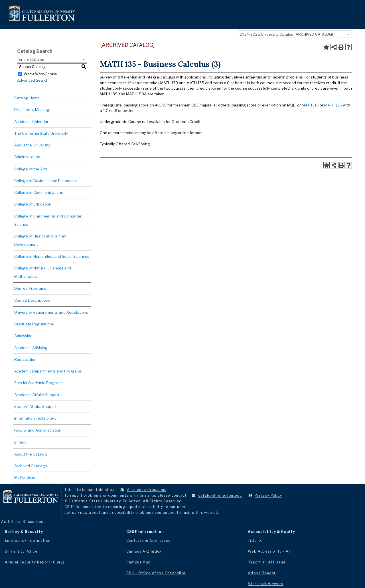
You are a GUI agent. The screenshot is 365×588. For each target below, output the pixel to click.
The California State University (41, 133)
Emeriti (20, 442)
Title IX (255, 540)
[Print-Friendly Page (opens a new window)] (341, 47)
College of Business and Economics (46, 181)
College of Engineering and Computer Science (48, 220)
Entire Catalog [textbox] (32, 59)
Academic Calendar (31, 122)
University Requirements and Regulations (51, 312)
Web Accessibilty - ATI (270, 551)
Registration (25, 359)
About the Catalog (31, 454)
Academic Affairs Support (37, 395)
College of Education (33, 204)
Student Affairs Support (35, 406)
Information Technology (35, 418)
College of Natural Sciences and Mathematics (43, 272)
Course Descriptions (32, 300)
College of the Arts (31, 169)
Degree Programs (30, 288)
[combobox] (295, 34)
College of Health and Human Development (40, 240)
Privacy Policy (268, 495)
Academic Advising (31, 348)
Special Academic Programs (39, 383)
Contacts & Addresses (148, 540)
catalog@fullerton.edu (220, 495)
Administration (27, 157)
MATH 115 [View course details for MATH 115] (310, 105)
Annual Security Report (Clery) (35, 562)
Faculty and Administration (38, 430)
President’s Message (33, 110)
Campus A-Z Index (144, 551)
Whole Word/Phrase (40, 74)
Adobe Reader (262, 573)
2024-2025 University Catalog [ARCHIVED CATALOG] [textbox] (286, 34)
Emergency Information (28, 540)
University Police (21, 551)
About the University (32, 145)
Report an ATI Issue (267, 562)
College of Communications (39, 192)
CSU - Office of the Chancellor (156, 573)
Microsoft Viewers (265, 584)
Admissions (24, 336)
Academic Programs (147, 490)
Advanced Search (33, 80)
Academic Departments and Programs (48, 371)
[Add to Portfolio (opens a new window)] (326, 47)
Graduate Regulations (34, 324)
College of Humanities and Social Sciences (52, 256)
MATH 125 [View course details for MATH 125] (333, 105)
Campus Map (138, 562)
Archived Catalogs (31, 466)
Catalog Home (27, 98)
